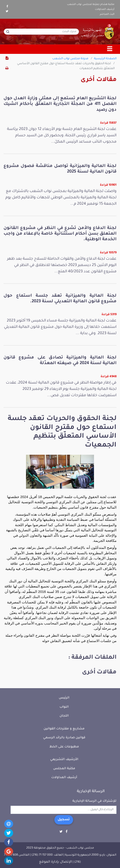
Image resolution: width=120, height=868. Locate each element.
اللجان (64, 716)
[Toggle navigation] (110, 49)
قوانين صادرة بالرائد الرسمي (64, 738)
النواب (64, 707)
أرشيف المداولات (105, 9)
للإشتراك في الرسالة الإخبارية (94, 801)
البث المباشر (107, 14)
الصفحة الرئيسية (105, 59)
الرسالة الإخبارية (91, 791)
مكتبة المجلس (64, 769)
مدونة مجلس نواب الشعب (70, 59)
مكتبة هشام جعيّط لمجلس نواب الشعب (91, 4)
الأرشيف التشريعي (64, 759)
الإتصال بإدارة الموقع (56, 862)
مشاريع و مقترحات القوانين (64, 729)
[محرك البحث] (41, 32)
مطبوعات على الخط (64, 747)
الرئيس (64, 698)
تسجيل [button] (64, 820)
